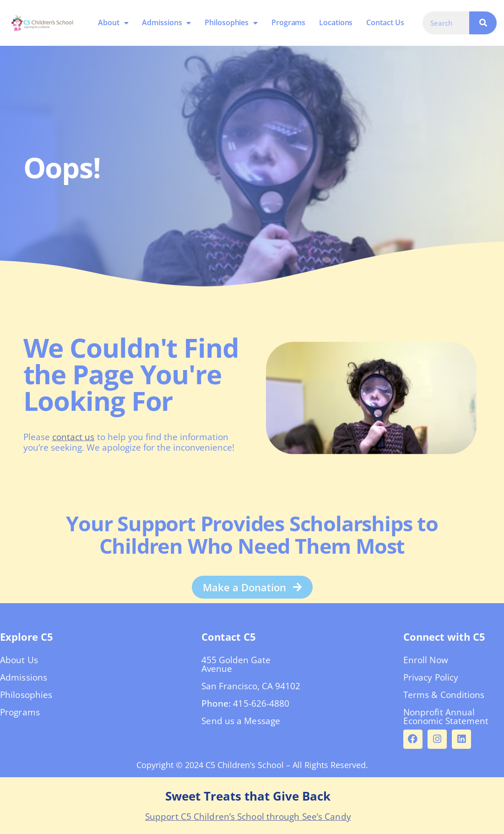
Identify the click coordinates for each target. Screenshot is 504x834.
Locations (336, 22)
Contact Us (385, 22)
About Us (19, 660)
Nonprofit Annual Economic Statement (446, 717)
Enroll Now (426, 660)
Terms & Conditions (444, 695)
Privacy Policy (431, 677)
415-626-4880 (261, 703)
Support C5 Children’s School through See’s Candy (248, 817)
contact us (73, 437)
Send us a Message (241, 721)
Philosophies (231, 23)
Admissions (166, 23)
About (113, 23)
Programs (288, 22)
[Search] (483, 23)
